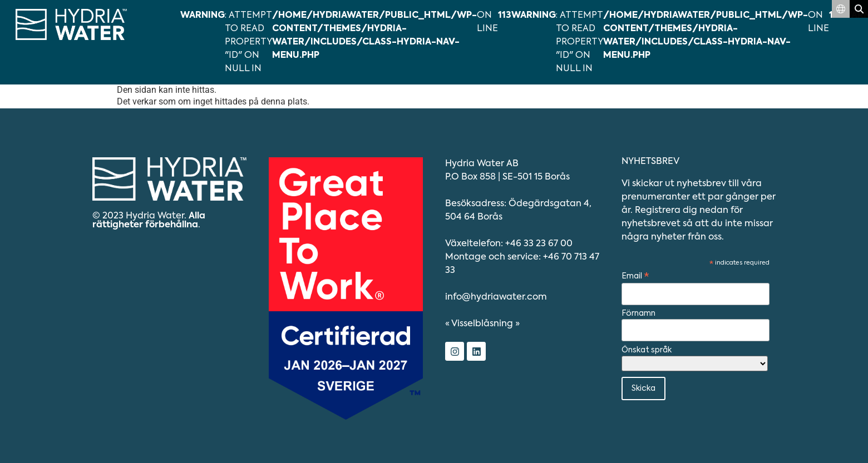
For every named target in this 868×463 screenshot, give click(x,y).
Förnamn (638, 313)
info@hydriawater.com (496, 297)
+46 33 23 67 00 (539, 244)
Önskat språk (647, 350)
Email (635, 277)
